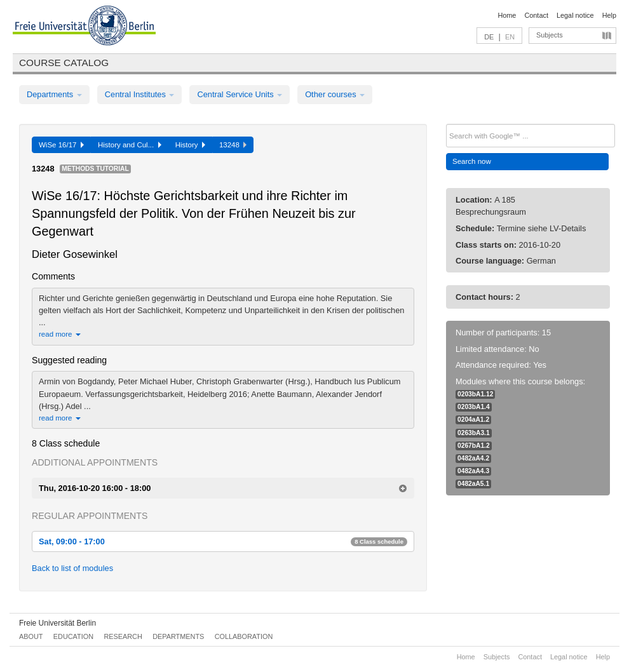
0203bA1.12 (475, 394)
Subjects (550, 35)
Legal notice (575, 15)
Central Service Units (240, 94)
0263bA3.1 (474, 433)
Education (73, 636)
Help (609, 15)
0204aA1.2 (473, 420)
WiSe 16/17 (61, 145)
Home (507, 15)
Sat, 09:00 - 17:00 (223, 541)
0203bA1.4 (474, 407)
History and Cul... (130, 145)
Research (123, 636)
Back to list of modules (72, 568)
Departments (54, 94)
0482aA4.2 (473, 458)
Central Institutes (140, 94)
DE (489, 37)
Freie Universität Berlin (57, 623)
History (190, 145)
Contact (536, 15)
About (31, 636)
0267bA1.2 (474, 446)
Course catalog (64, 63)
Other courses (335, 94)
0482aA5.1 (473, 484)
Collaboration (244, 636)
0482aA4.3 (473, 471)
